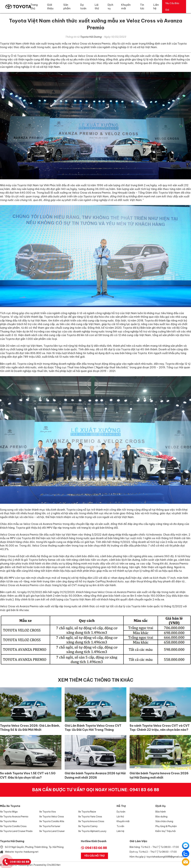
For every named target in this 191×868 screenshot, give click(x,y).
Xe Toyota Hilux (9, 821)
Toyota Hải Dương (91, 37)
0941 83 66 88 (144, 790)
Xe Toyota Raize (87, 812)
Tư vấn (120, 826)
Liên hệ (120, 831)
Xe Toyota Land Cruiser (52, 831)
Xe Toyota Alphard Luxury (92, 831)
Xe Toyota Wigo (9, 812)
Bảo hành (161, 812)
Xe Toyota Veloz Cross (52, 817)
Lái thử (120, 817)
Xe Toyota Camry (88, 826)
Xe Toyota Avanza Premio (14, 817)
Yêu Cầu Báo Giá (172, 7)
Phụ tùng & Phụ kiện (166, 826)
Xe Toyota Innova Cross (91, 821)
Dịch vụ (161, 806)
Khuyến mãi (123, 821)
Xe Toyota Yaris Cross (90, 817)
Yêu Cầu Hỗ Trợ (94, 856)
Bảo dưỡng (161, 817)
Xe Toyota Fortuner (50, 826)
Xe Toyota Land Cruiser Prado (16, 831)
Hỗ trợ (121, 806)
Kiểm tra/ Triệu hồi (166, 831)
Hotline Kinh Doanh (94, 841)
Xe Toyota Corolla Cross (13, 826)
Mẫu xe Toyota (10, 806)
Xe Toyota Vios (48, 812)
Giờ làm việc (138, 841)
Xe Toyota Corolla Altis (52, 821)
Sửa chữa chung (164, 821)
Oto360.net (54, 865)
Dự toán (121, 812)
